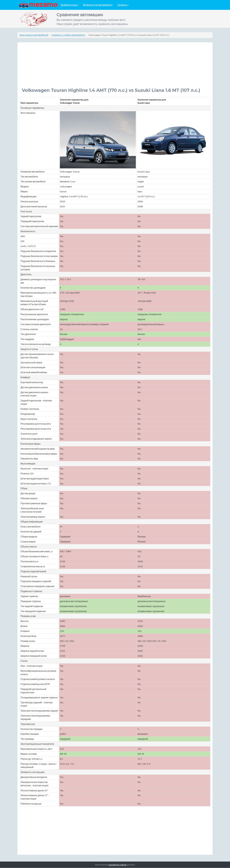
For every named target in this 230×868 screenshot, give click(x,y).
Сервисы (123, 5)
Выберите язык (70, 5)
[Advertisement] (110, 67)
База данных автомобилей (34, 35)
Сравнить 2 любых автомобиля (68, 35)
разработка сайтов (118, 865)
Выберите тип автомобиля (98, 5)
